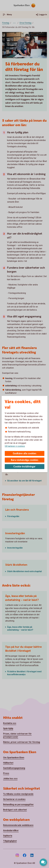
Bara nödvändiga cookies (25, 460)
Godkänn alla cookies (25, 454)
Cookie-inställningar (24, 467)
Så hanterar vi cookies (15, 446)
